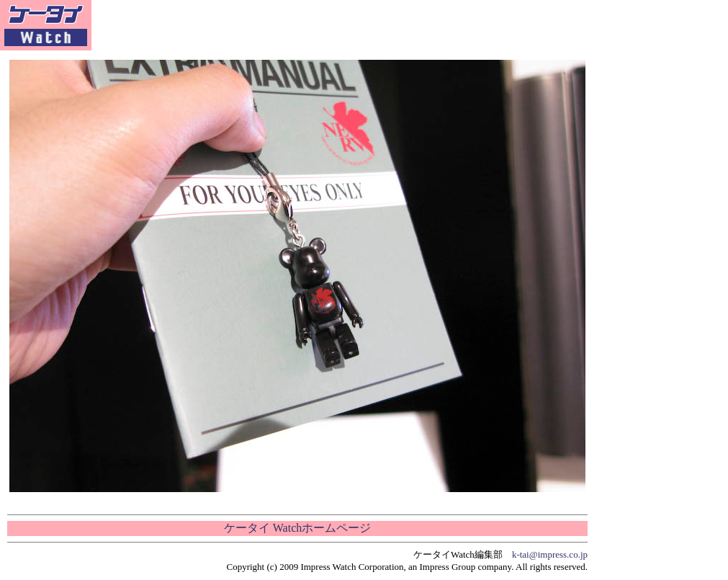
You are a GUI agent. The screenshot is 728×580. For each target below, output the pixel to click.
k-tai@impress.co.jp (550, 554)
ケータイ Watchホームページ (297, 528)
